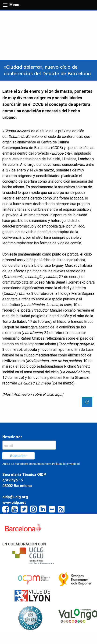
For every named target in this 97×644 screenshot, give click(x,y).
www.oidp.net (14, 503)
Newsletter (12, 437)
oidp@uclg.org (15, 497)
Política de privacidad (66, 464)
